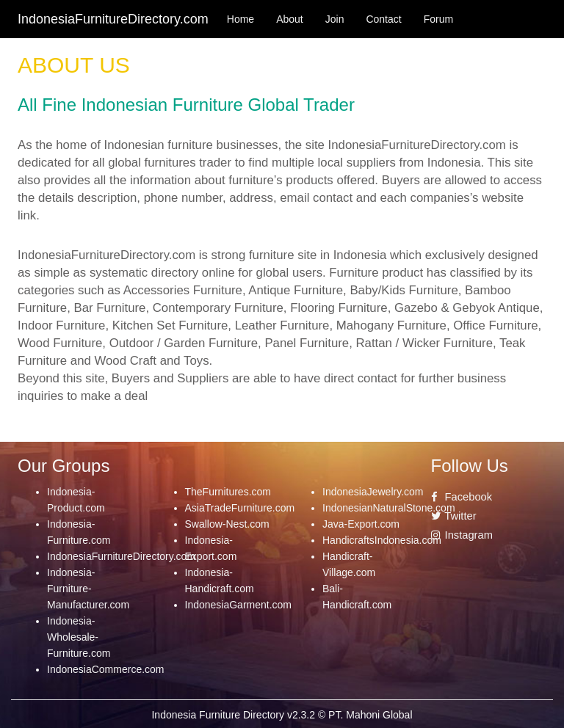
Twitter (454, 516)
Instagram (462, 535)
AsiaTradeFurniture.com (240, 508)
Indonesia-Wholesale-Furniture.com (79, 637)
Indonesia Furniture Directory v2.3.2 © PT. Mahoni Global (282, 715)
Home (241, 19)
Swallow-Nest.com (227, 524)
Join (335, 19)
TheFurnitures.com (228, 492)
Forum (438, 19)
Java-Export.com (361, 524)
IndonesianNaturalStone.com (389, 508)
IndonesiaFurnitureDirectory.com (121, 556)
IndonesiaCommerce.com (106, 669)
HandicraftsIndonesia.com (382, 540)
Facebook (462, 497)
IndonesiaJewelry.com (373, 492)
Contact (383, 19)
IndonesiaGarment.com (239, 605)
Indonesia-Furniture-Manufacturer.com (88, 589)
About (290, 19)
